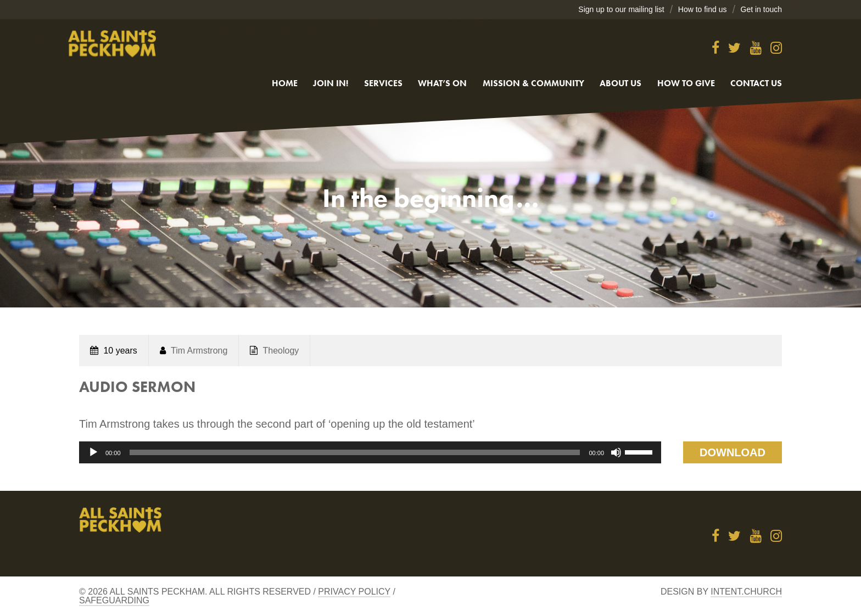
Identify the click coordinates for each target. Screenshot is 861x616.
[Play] (93, 452)
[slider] (355, 452)
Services (383, 83)
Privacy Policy (354, 592)
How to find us (703, 9)
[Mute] (616, 452)
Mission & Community (533, 83)
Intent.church (746, 592)
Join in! (331, 83)
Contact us (756, 83)
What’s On (442, 83)
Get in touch (762, 9)
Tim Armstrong (199, 351)
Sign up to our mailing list (621, 9)
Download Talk (733, 455)
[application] (370, 452)
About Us (620, 83)
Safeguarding (114, 600)
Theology (281, 351)
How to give (686, 83)
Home (285, 83)
